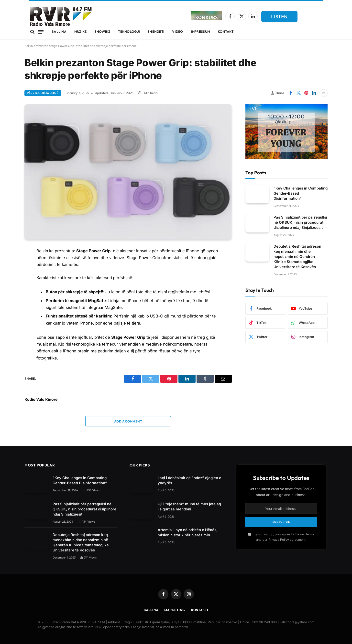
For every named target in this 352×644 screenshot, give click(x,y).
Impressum (200, 32)
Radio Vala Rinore (41, 399)
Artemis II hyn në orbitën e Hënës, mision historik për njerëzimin (188, 532)
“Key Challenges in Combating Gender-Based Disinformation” (301, 193)
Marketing (175, 610)
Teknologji (129, 32)
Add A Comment (128, 421)
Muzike (81, 32)
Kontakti (226, 32)
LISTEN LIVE (279, 18)
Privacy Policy (279, 540)
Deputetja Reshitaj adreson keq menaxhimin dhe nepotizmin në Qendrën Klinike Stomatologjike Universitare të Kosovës (297, 257)
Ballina (59, 32)
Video (177, 32)
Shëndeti (156, 32)
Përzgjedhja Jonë (43, 93)
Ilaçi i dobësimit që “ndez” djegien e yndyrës (189, 480)
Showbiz (103, 32)
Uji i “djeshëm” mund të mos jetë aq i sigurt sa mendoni (189, 507)
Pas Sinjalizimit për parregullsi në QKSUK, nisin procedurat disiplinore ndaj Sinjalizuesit (300, 222)
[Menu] (41, 32)
